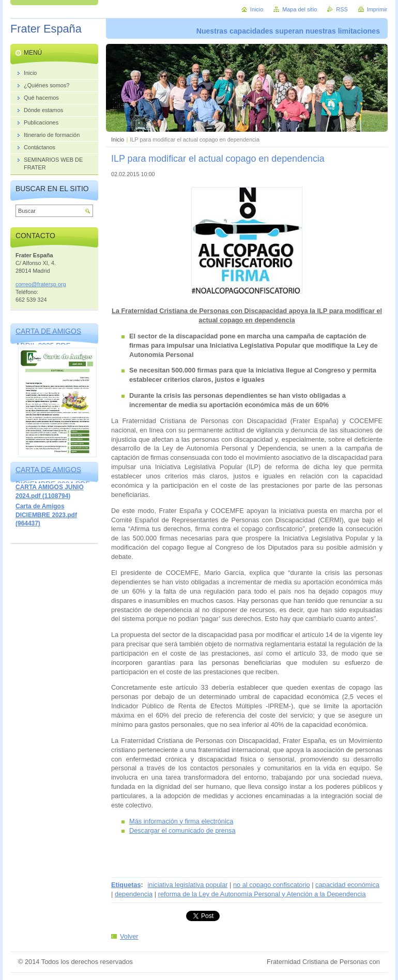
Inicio (118, 139)
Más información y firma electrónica (181, 821)
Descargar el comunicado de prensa (182, 830)
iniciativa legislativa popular (187, 885)
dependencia (134, 894)
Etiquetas (126, 885)
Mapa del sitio (300, 9)
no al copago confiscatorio (272, 885)
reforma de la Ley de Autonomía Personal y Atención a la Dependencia (262, 894)
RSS (342, 9)
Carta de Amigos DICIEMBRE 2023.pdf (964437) (46, 515)
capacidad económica (347, 885)
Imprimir (377, 9)
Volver (129, 936)
